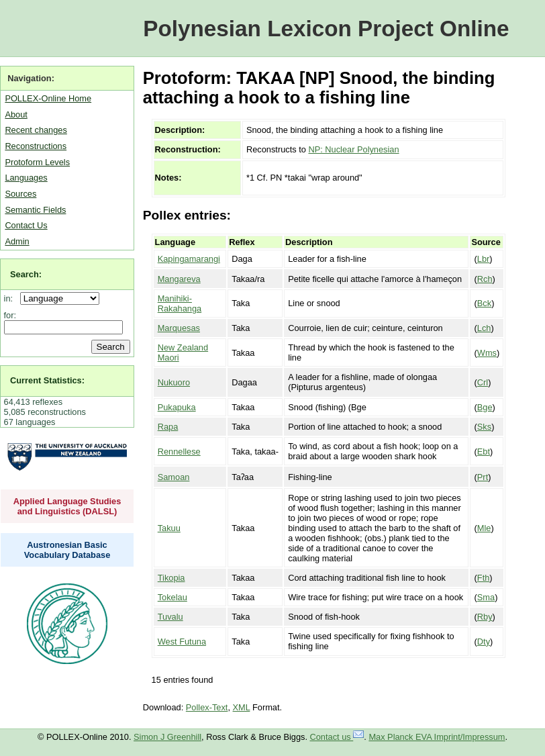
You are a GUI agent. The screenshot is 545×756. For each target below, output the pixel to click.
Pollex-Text (207, 707)
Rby (485, 617)
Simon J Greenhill (167, 737)
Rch (485, 279)
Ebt (484, 452)
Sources (20, 194)
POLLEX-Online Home (48, 98)
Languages (26, 178)
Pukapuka (177, 407)
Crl (483, 382)
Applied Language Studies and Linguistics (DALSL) (67, 506)
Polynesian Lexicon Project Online (326, 29)
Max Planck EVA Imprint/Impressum (437, 737)
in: (11, 298)
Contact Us (26, 225)
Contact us (337, 737)
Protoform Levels (37, 162)
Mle (484, 528)
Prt (483, 477)
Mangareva (179, 279)
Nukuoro (174, 382)
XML (242, 707)
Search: (26, 274)
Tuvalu (170, 617)
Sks (484, 427)
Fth (484, 578)
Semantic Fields (35, 210)
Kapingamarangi (189, 259)
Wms (487, 353)
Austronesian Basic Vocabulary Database (67, 550)
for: (10, 315)
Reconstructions (36, 146)
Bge (485, 407)
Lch (484, 328)
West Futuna (182, 642)
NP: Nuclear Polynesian (353, 149)
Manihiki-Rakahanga (180, 303)
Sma (486, 597)
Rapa (168, 427)
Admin (17, 241)
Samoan (174, 477)
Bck (484, 303)
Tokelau (172, 597)
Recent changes (36, 130)
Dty (484, 642)
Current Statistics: (47, 380)
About (16, 114)
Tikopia (171, 578)
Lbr (484, 259)
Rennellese (179, 452)
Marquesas (179, 328)
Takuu (169, 528)
